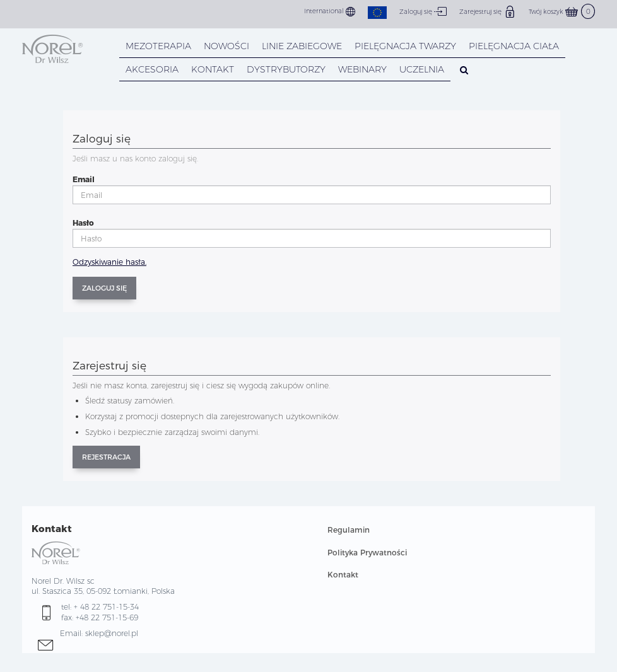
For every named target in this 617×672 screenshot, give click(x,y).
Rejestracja (106, 457)
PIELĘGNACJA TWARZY (405, 46)
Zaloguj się (423, 11)
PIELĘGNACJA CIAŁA (514, 46)
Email (84, 179)
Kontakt (343, 575)
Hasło (83, 223)
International (330, 12)
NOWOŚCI (226, 46)
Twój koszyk (562, 12)
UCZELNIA (422, 69)
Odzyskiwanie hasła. (109, 262)
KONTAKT (213, 69)
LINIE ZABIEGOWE (302, 46)
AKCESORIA (152, 69)
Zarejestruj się (488, 11)
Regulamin (349, 530)
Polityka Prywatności (367, 553)
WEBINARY (362, 69)
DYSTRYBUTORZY (286, 69)
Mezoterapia (158, 46)
